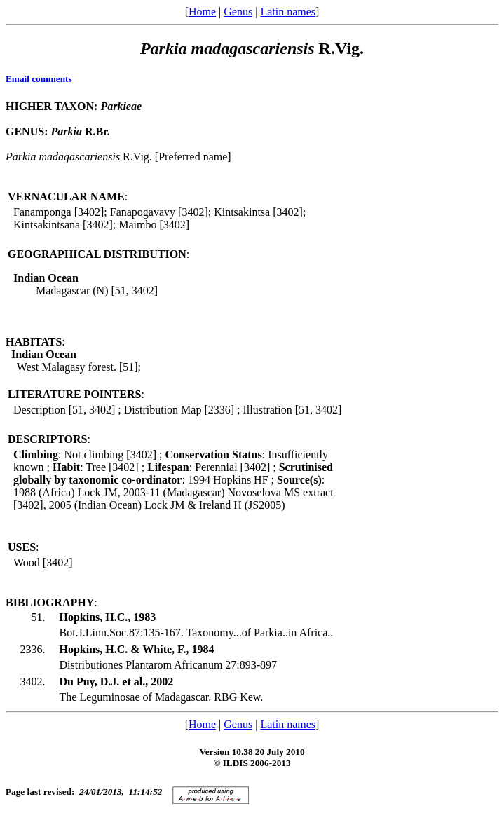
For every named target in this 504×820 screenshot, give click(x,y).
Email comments (39, 79)
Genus (238, 12)
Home (202, 12)
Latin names (288, 12)
